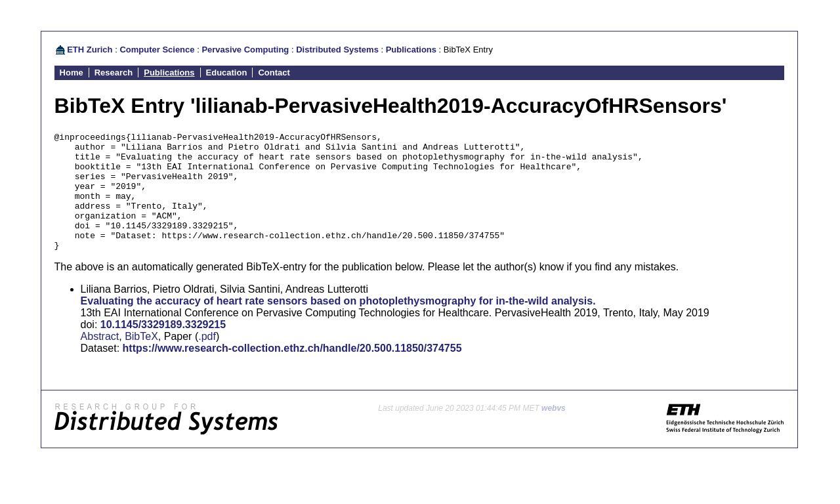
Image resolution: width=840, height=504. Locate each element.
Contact (274, 73)
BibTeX (141, 360)
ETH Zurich (90, 50)
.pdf (207, 360)
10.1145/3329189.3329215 (163, 348)
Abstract (100, 360)
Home (72, 73)
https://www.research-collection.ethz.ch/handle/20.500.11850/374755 (292, 372)
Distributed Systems (337, 50)
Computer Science (157, 50)
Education (227, 73)
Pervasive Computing (245, 50)
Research (114, 73)
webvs (554, 432)
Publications (411, 50)
